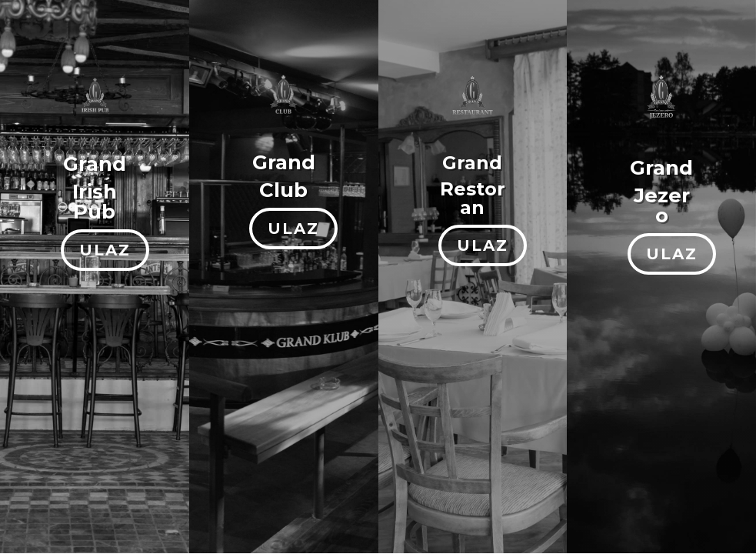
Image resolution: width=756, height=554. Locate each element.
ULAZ (105, 250)
